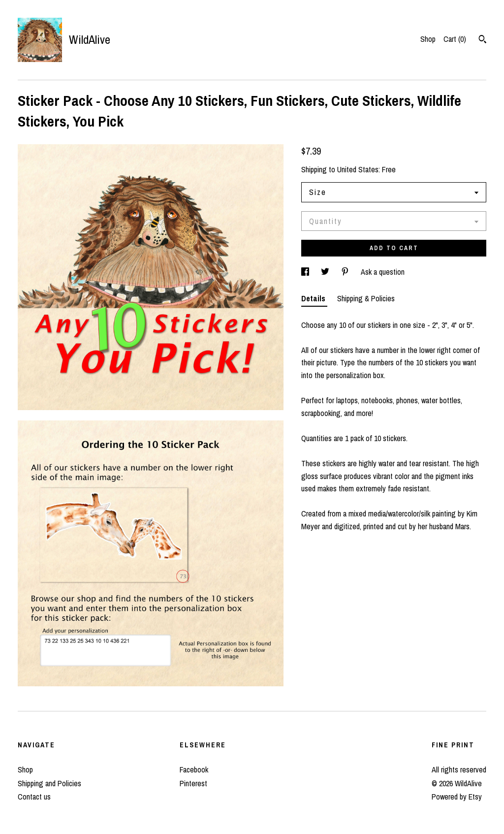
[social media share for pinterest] (346, 272)
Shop (428, 39)
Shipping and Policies (49, 783)
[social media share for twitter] (326, 272)
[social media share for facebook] (306, 272)
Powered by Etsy (457, 797)
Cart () (455, 39)
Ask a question (383, 272)
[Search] (483, 40)
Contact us (34, 797)
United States (358, 169)
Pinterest (193, 783)
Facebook (194, 770)
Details (314, 298)
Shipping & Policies (366, 298)
